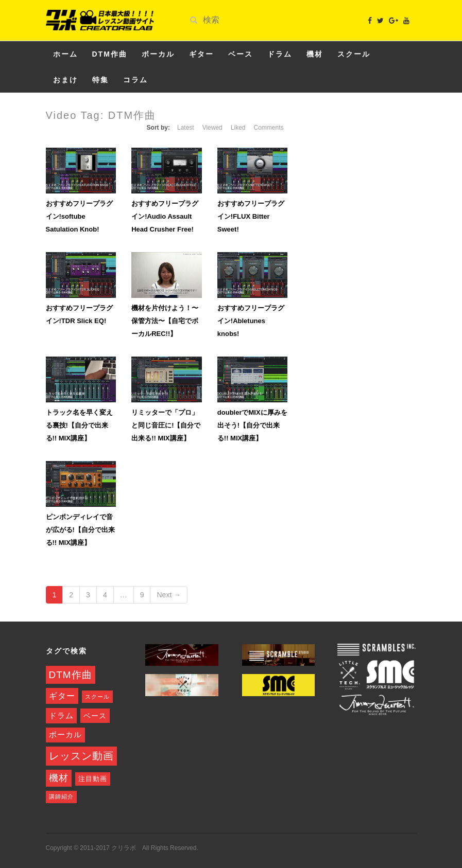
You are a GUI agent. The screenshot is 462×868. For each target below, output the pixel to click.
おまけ (65, 80)
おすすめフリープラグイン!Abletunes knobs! (251, 321)
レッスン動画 (81, 756)
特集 (100, 80)
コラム (135, 80)
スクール (354, 54)
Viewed (212, 128)
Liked (238, 128)
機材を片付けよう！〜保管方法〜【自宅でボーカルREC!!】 (165, 321)
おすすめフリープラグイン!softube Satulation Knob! (79, 216)
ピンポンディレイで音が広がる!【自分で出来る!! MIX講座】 (80, 530)
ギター (201, 54)
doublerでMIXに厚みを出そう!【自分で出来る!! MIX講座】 (252, 425)
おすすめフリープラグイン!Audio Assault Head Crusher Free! (165, 216)
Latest (186, 128)
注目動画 (93, 779)
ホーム (65, 54)
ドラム (280, 54)
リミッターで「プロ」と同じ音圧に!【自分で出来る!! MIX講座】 (166, 425)
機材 (315, 54)
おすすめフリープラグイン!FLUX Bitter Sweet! (251, 216)
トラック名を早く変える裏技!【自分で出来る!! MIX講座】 (79, 425)
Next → (169, 595)
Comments (268, 128)
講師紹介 (61, 796)
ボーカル (158, 54)
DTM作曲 (110, 54)
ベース (241, 54)
